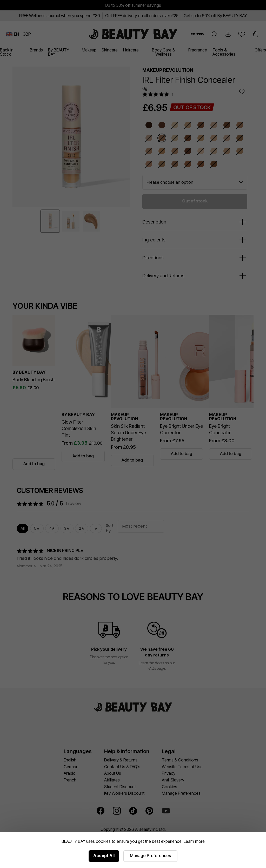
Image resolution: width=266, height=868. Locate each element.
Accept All (104, 856)
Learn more (194, 841)
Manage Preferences (150, 856)
